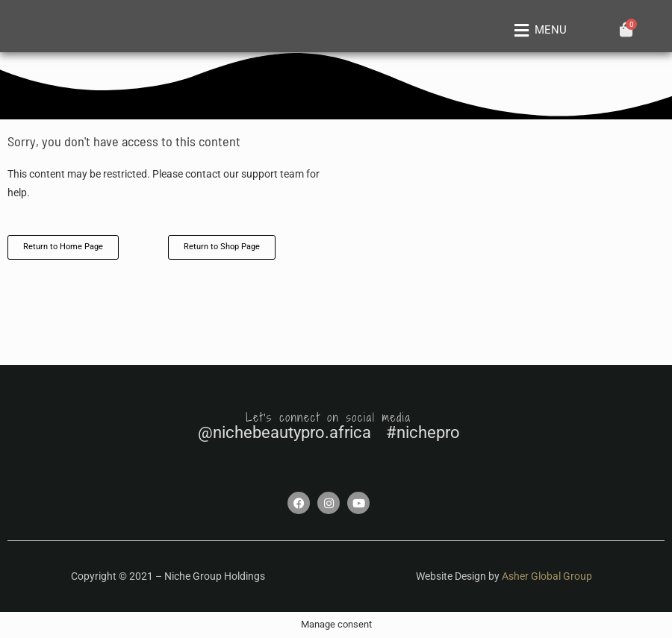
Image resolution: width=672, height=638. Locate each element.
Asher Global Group (547, 576)
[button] (538, 31)
